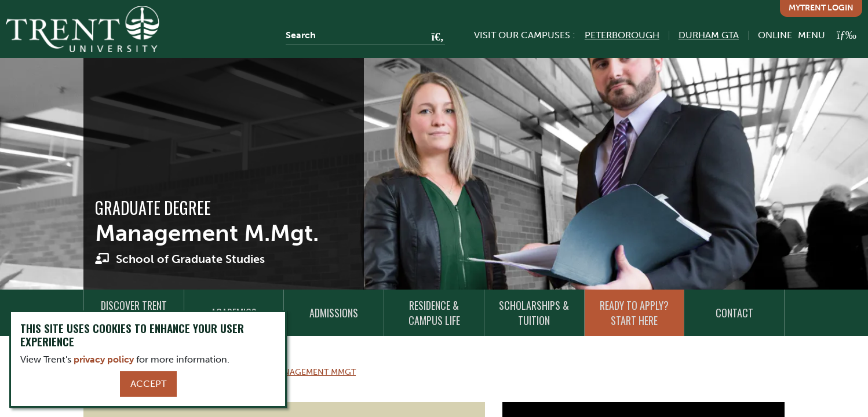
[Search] (365, 35)
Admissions (334, 313)
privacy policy (104, 359)
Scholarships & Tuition (534, 313)
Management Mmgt (313, 372)
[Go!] (434, 38)
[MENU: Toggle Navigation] (827, 35)
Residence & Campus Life (434, 313)
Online (775, 35)
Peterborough (622, 35)
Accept (148, 384)
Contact (734, 313)
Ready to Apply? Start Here (634, 313)
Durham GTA (709, 35)
